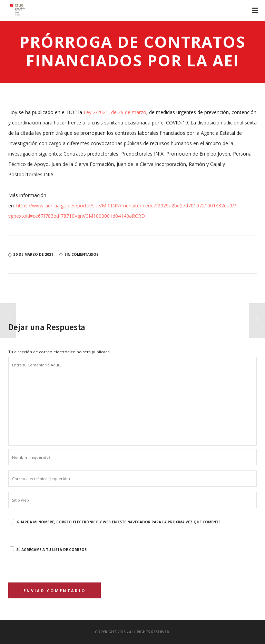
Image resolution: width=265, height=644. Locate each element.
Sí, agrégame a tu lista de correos (48, 550)
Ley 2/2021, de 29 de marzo (115, 112)
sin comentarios (79, 254)
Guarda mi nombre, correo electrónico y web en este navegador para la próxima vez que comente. (119, 522)
